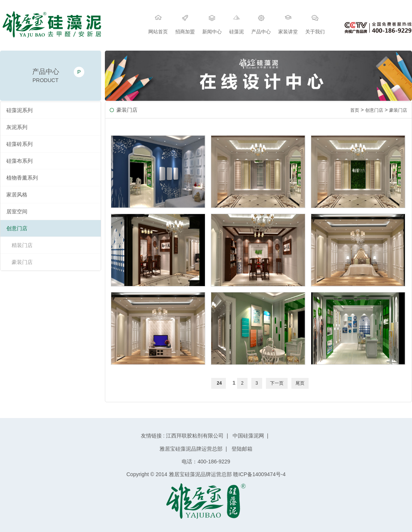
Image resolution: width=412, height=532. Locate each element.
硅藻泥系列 (19, 110)
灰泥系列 (17, 127)
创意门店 (17, 228)
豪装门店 (22, 262)
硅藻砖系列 (19, 144)
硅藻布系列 (19, 161)
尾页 (300, 383)
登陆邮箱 (241, 449)
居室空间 (17, 211)
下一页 (277, 383)
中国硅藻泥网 (248, 436)
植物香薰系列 (22, 178)
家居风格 (17, 195)
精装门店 (22, 245)
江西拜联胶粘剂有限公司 (195, 436)
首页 (355, 110)
